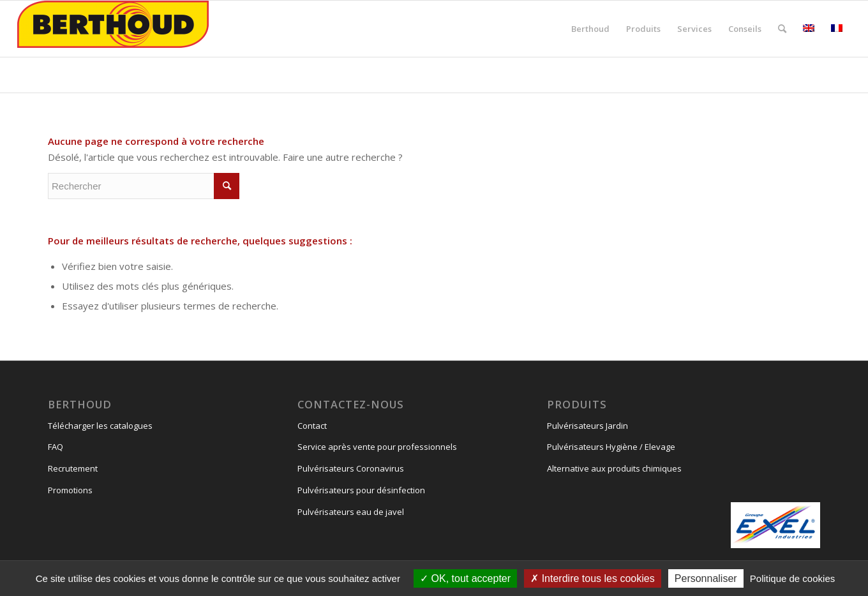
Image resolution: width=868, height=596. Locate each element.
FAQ (56, 447)
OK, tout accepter (465, 578)
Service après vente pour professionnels (377, 447)
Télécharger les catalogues (100, 426)
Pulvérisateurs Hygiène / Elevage (611, 447)
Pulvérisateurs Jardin (587, 426)
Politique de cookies (792, 578)
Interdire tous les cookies (592, 578)
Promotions (70, 490)
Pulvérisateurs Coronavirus (351, 468)
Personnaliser (706, 578)
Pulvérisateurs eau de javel (351, 512)
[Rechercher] (782, 29)
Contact (312, 426)
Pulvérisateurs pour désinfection (361, 490)
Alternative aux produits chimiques (614, 468)
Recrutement (73, 468)
